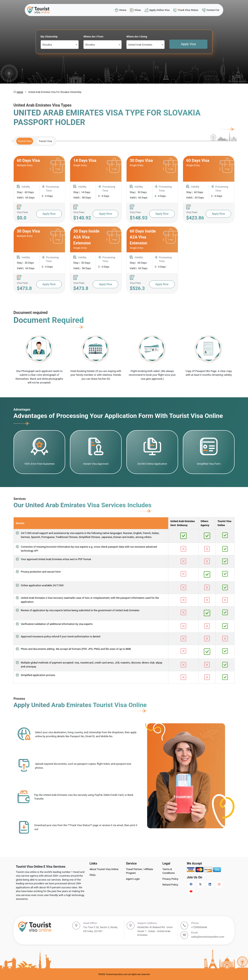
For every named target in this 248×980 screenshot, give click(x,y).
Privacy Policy (170, 879)
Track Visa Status (186, 10)
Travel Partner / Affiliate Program (140, 871)
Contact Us (211, 10)
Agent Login (133, 879)
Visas (135, 10)
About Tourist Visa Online (104, 869)
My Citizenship (49, 37)
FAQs (93, 875)
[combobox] (60, 45)
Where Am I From (93, 37)
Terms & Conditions (169, 871)
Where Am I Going (137, 37)
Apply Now (49, 214)
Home (120, 10)
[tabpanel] (124, 225)
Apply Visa (188, 44)
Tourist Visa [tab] (25, 141)
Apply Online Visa (157, 10)
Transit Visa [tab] (45, 141)
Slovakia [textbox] (47, 45)
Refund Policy (170, 885)
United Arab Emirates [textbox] (140, 45)
